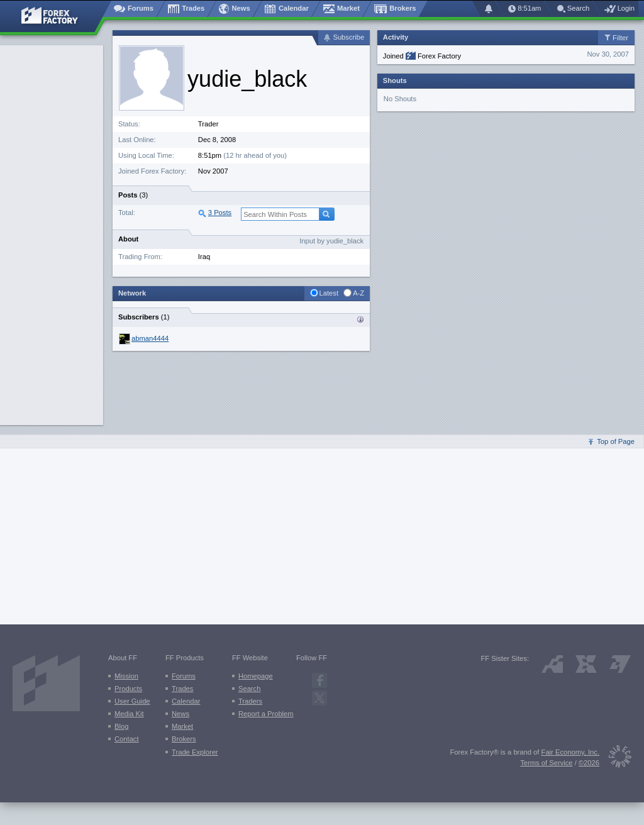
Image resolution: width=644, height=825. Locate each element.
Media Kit (129, 714)
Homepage (256, 676)
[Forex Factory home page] (56, 16)
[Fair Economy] (615, 759)
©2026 (589, 763)
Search (249, 689)
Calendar (186, 701)
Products (128, 689)
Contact (127, 739)
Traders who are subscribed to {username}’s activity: (360, 319)
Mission (126, 676)
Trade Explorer (195, 752)
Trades (182, 689)
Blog (121, 726)
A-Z (358, 293)
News (180, 714)
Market (182, 726)
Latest (329, 293)
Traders (250, 701)
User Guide (132, 701)
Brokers (184, 739)
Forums (184, 676)
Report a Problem (266, 714)
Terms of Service (546, 763)
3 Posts (220, 213)
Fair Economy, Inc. (570, 752)
